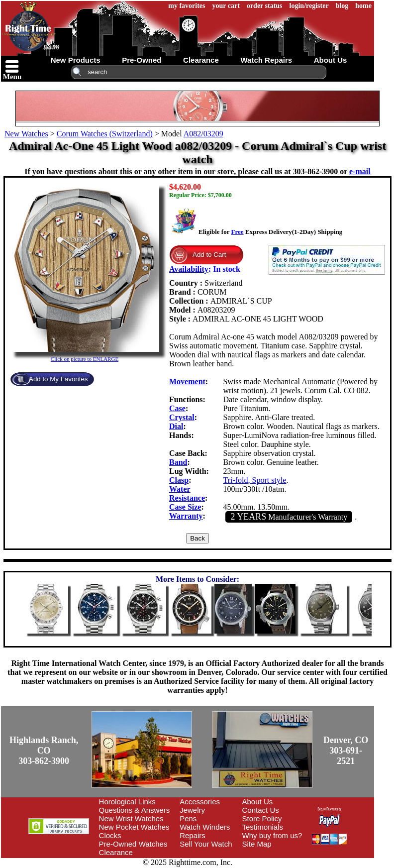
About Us (258, 802)
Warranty (186, 516)
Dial (176, 426)
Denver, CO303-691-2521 (346, 751)
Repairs (193, 835)
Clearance (116, 852)
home (363, 6)
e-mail (360, 171)
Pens (188, 818)
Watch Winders (205, 827)
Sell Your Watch (206, 844)
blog (342, 6)
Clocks (110, 835)
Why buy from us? (272, 835)
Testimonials (263, 827)
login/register (309, 6)
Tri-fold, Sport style (254, 480)
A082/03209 (203, 134)
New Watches (26, 134)
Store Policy (262, 818)
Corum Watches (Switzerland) (105, 134)
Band (178, 462)
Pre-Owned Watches (133, 844)
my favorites (187, 6)
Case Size (185, 507)
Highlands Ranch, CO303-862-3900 (44, 751)
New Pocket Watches (134, 827)
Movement (187, 381)
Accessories (200, 802)
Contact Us (261, 810)
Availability (189, 269)
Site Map (257, 844)
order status (265, 6)
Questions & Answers (135, 810)
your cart (226, 6)
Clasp (179, 480)
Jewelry (192, 810)
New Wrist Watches (131, 818)
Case (177, 408)
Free (237, 232)
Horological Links (127, 802)
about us (331, 60)
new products (76, 60)
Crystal (182, 417)
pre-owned (142, 60)
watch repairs (266, 60)
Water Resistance (187, 493)
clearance (201, 60)
